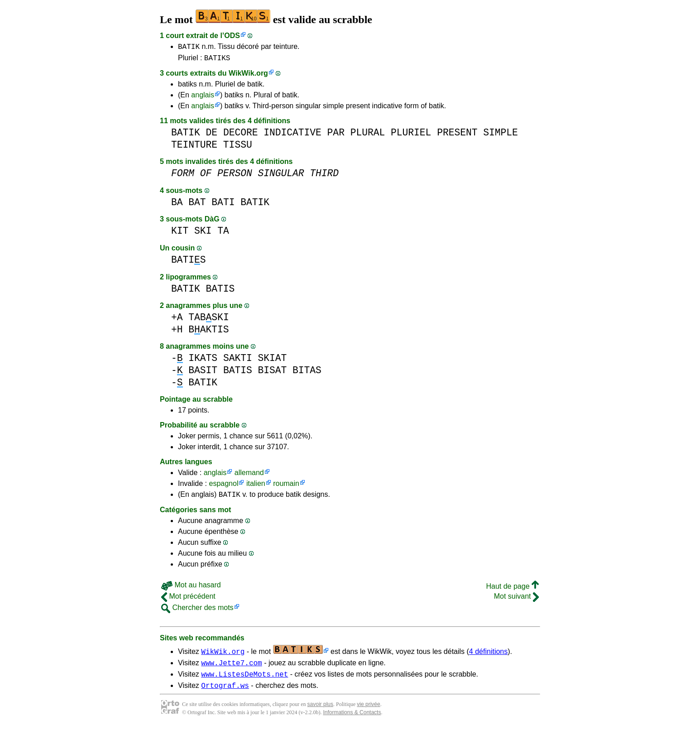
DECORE (241, 135)
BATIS (189, 262)
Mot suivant (516, 600)
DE (212, 135)
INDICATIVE (292, 135)
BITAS (307, 373)
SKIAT (272, 361)
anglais (203, 98)
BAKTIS (209, 332)
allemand (249, 475)
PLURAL (368, 135)
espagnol (223, 486)
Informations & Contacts (352, 721)
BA (177, 205)
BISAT (272, 373)
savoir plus (320, 712)
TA (223, 233)
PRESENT (457, 135)
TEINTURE (194, 147)
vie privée (368, 712)
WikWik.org (248, 76)
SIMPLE (501, 135)
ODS (232, 36)
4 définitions (488, 656)
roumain (286, 486)
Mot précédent (188, 600)
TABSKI (209, 320)
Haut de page (512, 590)
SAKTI (238, 361)
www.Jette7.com (231, 668)
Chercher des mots (197, 612)
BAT (197, 205)
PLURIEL (411, 135)
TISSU (238, 147)
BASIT (203, 373)
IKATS (203, 361)
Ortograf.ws (225, 693)
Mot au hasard (191, 589)
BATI (223, 205)
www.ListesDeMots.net (245, 681)
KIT (180, 233)
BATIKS (217, 60)
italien (256, 486)
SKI (203, 233)
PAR (336, 135)
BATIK (189, 48)
